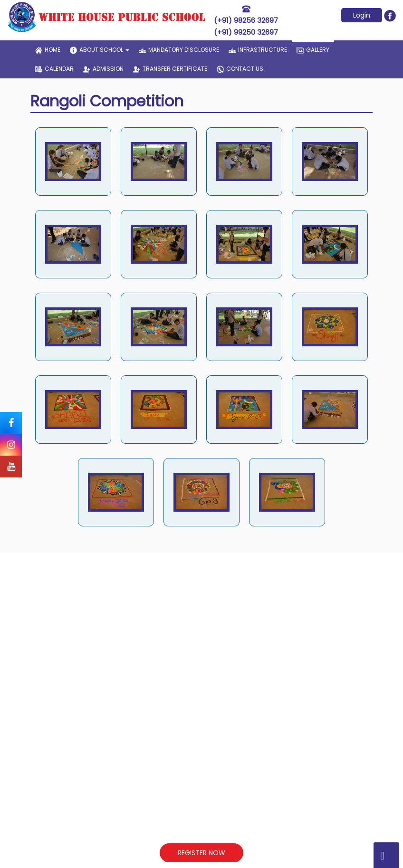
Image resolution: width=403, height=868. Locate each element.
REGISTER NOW (201, 853)
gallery (313, 47)
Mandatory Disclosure (179, 50)
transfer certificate (170, 69)
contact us (240, 69)
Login (362, 15)
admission (103, 69)
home (48, 50)
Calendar (54, 69)
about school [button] (100, 50)
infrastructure (258, 50)
